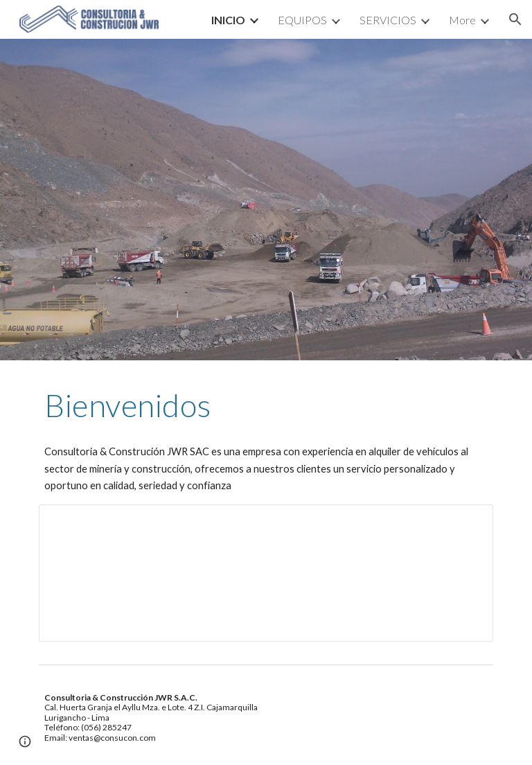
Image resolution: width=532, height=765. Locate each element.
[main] (266, 405)
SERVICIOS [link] (388, 20)
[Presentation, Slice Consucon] (266, 573)
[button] (515, 19)
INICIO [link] (228, 20)
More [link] (462, 20)
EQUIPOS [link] (302, 20)
